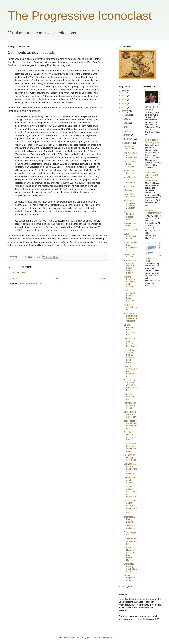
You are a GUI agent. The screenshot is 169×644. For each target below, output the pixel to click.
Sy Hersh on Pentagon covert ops (130, 457)
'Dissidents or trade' (130, 225)
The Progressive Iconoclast (80, 16)
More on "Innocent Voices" (153, 212)
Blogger (109, 638)
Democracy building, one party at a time (130, 568)
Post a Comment (20, 273)
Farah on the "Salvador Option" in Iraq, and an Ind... (131, 385)
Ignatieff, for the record (130, 172)
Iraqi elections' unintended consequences (130, 425)
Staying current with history (130, 236)
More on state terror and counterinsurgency (130, 447)
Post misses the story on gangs (153, 141)
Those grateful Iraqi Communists (130, 246)
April (127, 131)
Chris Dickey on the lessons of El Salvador (130, 342)
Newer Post (14, 279)
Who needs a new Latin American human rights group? (130, 267)
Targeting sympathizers (130, 307)
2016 (124, 91)
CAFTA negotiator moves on (130, 578)
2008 (124, 103)
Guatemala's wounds (129, 255)
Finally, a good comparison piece (130, 541)
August (128, 115)
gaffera (90, 638)
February (129, 139)
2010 (124, 95)
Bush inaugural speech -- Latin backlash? (130, 296)
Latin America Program (143, 599)
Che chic (128, 190)
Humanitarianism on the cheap (130, 405)
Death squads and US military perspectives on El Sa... (130, 507)
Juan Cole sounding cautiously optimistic (130, 204)
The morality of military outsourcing (131, 155)
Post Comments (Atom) (31, 283)
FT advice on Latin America (130, 164)
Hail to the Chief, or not (129, 397)
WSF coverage (131, 230)
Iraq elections (130, 186)
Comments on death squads (130, 480)
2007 (124, 107)
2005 (124, 111)
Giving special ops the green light (130, 414)
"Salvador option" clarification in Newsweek (130, 492)
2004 (124, 586)
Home (59, 279)
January (128, 143)
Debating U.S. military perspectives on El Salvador (130, 469)
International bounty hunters (129, 519)
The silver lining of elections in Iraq (130, 436)
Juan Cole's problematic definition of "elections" (130, 317)
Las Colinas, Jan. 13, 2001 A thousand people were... (129, 356)
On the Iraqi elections (129, 148)
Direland (81, 242)
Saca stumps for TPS (130, 534)
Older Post (103, 279)
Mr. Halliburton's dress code (130, 216)
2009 (124, 99)
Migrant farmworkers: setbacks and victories (130, 282)
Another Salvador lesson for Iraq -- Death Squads (129, 554)
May (126, 127)
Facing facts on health (129, 527)
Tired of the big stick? (129, 195)
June (127, 123)
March (127, 135)
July (126, 119)
